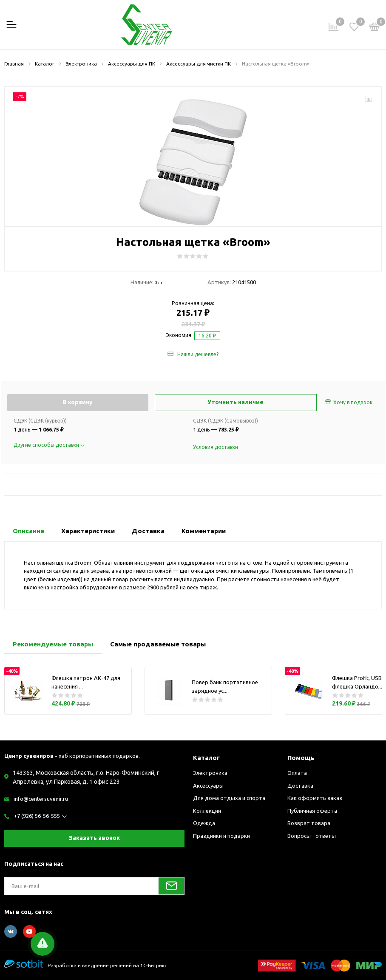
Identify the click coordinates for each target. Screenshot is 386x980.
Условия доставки (216, 447)
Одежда (204, 823)
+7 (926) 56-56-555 (37, 816)
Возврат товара (309, 823)
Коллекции (207, 811)
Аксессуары (208, 786)
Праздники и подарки (221, 836)
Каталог (206, 758)
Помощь (301, 758)
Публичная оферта (312, 811)
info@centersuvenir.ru (41, 799)
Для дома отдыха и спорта (229, 798)
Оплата (297, 773)
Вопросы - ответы (312, 836)
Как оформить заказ (315, 798)
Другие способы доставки (49, 445)
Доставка (300, 786)
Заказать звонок (94, 838)
